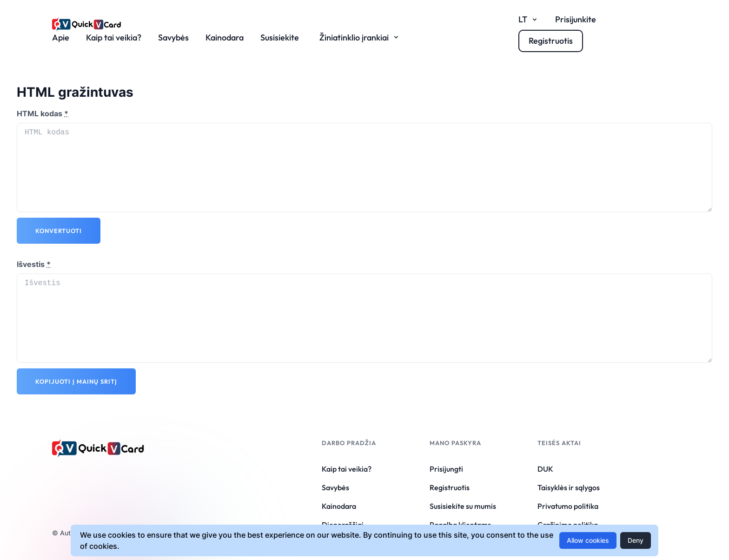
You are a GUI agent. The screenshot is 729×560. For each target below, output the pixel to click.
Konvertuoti (59, 231)
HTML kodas (43, 113)
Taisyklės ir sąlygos (569, 487)
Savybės (173, 37)
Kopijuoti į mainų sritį (76, 381)
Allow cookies (588, 540)
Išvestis (34, 264)
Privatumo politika (568, 506)
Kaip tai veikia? (114, 37)
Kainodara (225, 37)
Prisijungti (446, 469)
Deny (636, 540)
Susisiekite (280, 37)
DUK (545, 469)
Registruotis (450, 487)
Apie (61, 37)
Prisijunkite (576, 19)
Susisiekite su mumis (463, 506)
